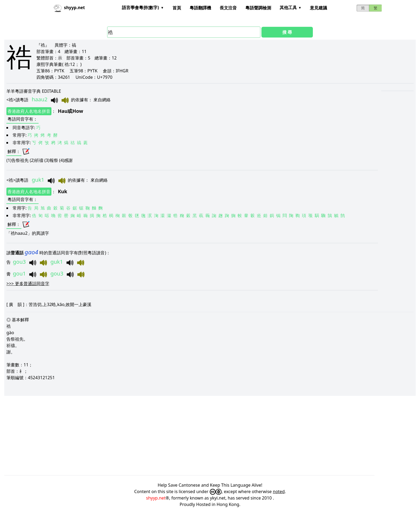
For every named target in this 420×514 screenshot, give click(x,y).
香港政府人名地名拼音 (29, 111)
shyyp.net (156, 498)
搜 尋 (287, 32)
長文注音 (228, 8)
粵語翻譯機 (200, 8)
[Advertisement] (165, 435)
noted (279, 491)
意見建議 (318, 8)
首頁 (177, 8)
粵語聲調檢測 (258, 8)
